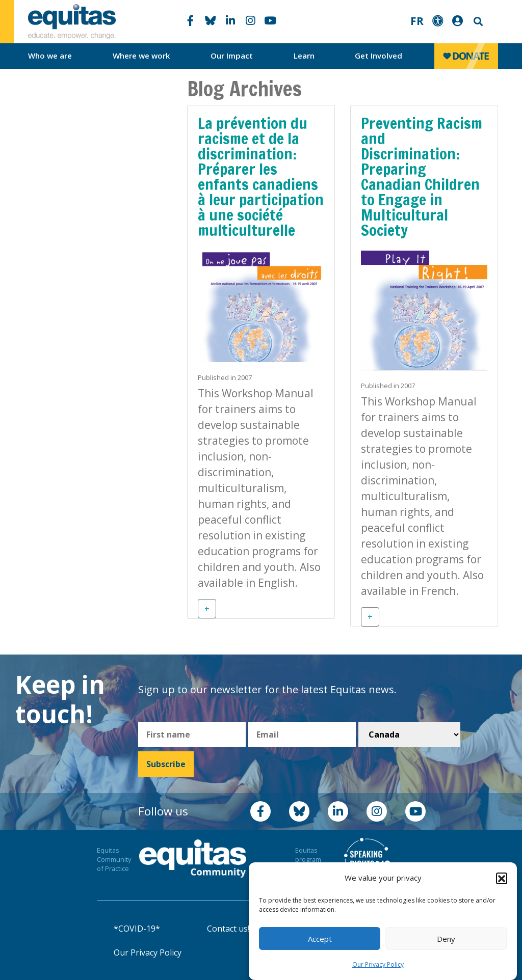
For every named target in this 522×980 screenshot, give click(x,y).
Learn (304, 56)
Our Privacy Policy (378, 964)
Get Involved (379, 56)
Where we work (141, 56)
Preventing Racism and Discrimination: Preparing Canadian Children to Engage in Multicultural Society (422, 176)
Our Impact (232, 56)
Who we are (50, 56)
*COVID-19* (137, 929)
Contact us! (228, 929)
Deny (446, 939)
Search (477, 22)
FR (417, 21)
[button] (502, 878)
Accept (320, 939)
